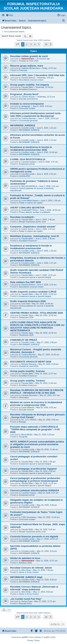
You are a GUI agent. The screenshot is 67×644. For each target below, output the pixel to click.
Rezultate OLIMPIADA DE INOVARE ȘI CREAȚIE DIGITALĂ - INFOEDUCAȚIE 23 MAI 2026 (37, 391)
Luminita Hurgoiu (29, 162)
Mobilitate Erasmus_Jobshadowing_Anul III (34, 236)
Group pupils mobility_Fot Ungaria (30, 85)
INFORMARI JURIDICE (29, 130)
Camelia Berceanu (29, 395)
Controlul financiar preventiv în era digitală (34, 536)
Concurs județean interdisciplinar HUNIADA (35, 490)
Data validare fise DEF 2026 (26, 282)
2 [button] (27, 44)
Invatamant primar (27, 164)
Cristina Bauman (28, 118)
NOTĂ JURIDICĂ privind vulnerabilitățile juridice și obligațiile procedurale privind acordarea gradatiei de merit (37, 444)
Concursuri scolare (27, 108)
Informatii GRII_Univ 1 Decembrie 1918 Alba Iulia (37, 75)
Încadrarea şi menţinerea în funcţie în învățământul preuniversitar (31, 247)
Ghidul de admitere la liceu (25, 558)
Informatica (24, 397)
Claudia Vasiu (27, 315)
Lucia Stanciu (28, 407)
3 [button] (31, 44)
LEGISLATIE (24, 176)
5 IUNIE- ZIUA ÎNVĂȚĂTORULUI (28, 159)
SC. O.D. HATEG (29, 420)
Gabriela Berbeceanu (31, 68)
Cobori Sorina (27, 229)
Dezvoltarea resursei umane (31, 80)
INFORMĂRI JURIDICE (23, 125)
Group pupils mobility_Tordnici (28, 381)
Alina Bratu (26, 570)
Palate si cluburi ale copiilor (31, 203)
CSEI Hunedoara (29, 517)
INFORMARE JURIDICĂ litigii (26, 577)
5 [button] (39, 44)
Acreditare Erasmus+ (28, 89)
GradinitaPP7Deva (29, 210)
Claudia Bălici (27, 87)
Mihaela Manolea (29, 364)
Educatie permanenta (28, 99)
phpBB (24, 637)
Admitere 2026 (25, 563)
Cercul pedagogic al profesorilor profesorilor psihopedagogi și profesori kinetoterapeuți (35, 480)
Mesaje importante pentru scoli (32, 222)
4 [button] (35, 44)
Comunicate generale (28, 121)
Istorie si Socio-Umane (29, 572)
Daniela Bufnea (28, 78)
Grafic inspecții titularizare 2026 (28, 301)
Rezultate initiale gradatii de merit (29, 56)
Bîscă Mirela (27, 435)
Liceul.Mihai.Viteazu (30, 200)
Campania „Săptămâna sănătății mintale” (33, 227)
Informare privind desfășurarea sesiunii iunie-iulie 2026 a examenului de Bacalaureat (36, 115)
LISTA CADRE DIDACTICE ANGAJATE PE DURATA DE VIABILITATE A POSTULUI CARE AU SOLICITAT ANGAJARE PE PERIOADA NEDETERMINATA (37, 326)
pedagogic (26, 106)
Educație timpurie (27, 410)
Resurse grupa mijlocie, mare (27, 66)
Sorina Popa (27, 601)
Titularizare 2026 (26, 317)
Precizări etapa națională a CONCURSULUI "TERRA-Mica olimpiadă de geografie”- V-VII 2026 (35, 429)
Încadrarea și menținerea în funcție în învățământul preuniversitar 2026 (31, 148)
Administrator (28, 59)
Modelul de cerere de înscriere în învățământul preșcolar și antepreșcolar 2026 (36, 404)
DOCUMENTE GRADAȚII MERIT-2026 (31, 362)
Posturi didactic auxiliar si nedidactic (35, 212)
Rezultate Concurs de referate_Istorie (31, 568)
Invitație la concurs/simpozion (27, 104)
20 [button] (46, 44)
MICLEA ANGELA (29, 186)
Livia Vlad (26, 304)
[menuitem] (9, 15)
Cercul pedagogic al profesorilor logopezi (33, 469)
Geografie (23, 437)
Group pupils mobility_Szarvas (27, 371)
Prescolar (23, 70)
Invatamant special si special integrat (35, 277)
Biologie (22, 422)
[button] (18, 44)
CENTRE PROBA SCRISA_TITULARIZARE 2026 (37, 313)
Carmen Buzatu (28, 97)
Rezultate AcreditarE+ (22, 217)
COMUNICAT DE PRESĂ (24, 340)
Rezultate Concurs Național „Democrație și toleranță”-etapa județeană (34, 588)
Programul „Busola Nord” (25, 94)
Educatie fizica (25, 603)
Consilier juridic (28, 128)
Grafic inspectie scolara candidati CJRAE (33, 292)
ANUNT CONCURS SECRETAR (27, 208)
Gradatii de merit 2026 (29, 61)
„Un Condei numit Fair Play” (26, 599)
